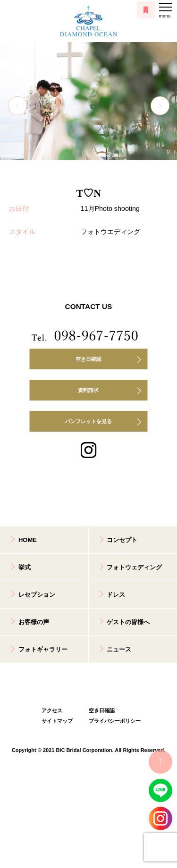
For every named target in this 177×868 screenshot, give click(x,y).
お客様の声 (34, 622)
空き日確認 (88, 359)
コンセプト (122, 540)
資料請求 (88, 390)
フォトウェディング (134, 567)
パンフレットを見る (88, 421)
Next (160, 106)
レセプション (37, 595)
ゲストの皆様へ (128, 622)
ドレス (116, 595)
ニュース (119, 649)
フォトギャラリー (43, 649)
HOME (28, 540)
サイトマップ (57, 721)
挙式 (25, 567)
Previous (17, 106)
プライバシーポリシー (112, 721)
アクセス (52, 710)
